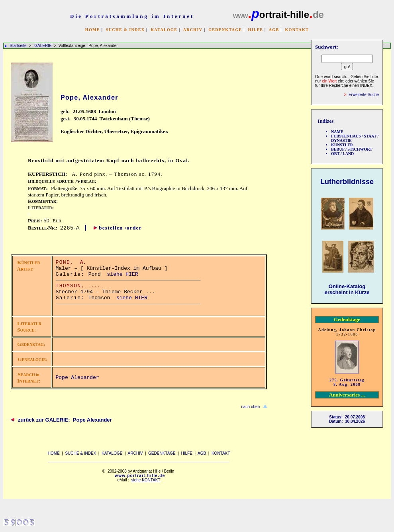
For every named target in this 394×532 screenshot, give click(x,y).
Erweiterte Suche (364, 95)
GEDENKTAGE (225, 30)
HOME (93, 30)
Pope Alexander (77, 378)
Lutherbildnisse (347, 182)
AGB (274, 30)
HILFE (255, 30)
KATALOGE (164, 30)
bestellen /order (120, 228)
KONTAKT (297, 30)
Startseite (18, 46)
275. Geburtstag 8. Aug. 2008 (347, 382)
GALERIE (43, 46)
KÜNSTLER (342, 145)
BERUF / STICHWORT (352, 149)
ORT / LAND (342, 154)
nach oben (250, 407)
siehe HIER (123, 274)
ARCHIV (193, 30)
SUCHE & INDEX (125, 30)
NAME (337, 132)
